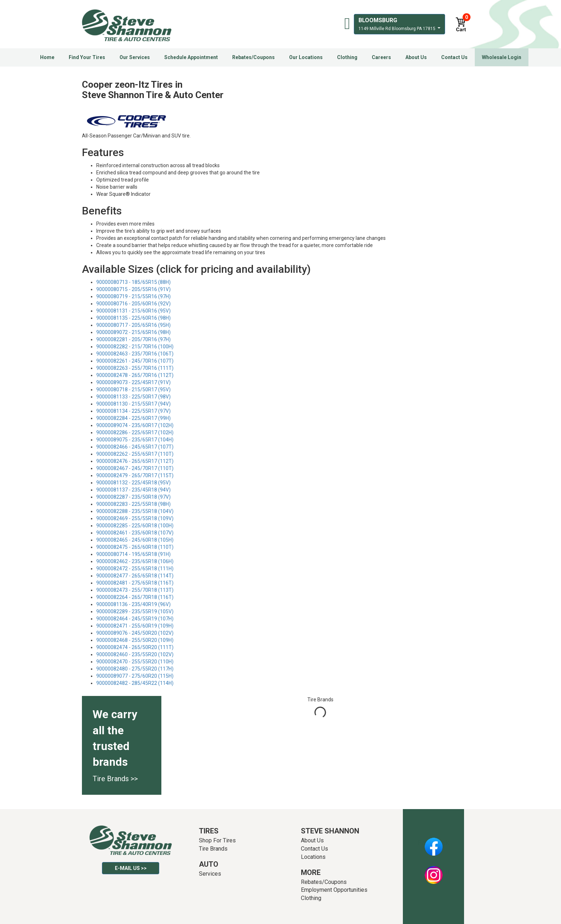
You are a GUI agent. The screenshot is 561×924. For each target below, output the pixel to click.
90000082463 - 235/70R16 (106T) (135, 354)
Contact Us (454, 57)
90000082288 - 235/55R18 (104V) (135, 511)
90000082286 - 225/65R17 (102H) (135, 432)
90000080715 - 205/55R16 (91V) (133, 289)
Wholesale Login (502, 57)
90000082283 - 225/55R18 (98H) (133, 504)
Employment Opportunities (334, 890)
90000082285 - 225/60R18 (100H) (135, 526)
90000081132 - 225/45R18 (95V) (133, 483)
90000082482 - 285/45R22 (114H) (135, 683)
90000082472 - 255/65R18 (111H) (135, 569)
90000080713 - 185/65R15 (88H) (133, 282)
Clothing (347, 57)
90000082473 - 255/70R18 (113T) (135, 590)
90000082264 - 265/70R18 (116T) (135, 597)
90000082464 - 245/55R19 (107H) (135, 619)
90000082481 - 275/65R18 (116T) (135, 583)
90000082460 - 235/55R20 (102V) (135, 654)
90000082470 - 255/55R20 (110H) (135, 662)
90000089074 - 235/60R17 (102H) (135, 425)
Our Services (135, 57)
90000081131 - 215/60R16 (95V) (133, 311)
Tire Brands (213, 849)
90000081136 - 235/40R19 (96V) (133, 604)
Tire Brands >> (115, 779)
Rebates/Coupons (253, 57)
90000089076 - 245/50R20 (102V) (135, 633)
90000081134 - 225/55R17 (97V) (133, 411)
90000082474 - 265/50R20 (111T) (135, 647)
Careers (381, 57)
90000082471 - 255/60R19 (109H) (135, 626)
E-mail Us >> (131, 868)
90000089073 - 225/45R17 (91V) (133, 382)
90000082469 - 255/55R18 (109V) (135, 518)
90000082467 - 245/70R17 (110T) (135, 468)
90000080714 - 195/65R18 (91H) (133, 554)
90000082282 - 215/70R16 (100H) (135, 347)
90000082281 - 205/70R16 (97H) (133, 339)
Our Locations (306, 57)
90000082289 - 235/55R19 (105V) (135, 611)
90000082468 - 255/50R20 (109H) (135, 640)
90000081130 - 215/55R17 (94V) (133, 404)
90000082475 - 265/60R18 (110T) (135, 547)
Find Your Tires (87, 57)
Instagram (434, 871)
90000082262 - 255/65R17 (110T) (135, 454)
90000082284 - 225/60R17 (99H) (133, 418)
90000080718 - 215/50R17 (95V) (133, 390)
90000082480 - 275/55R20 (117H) (135, 669)
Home (47, 57)
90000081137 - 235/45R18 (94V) (133, 490)
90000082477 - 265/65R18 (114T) (135, 576)
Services (210, 874)
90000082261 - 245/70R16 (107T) (135, 361)
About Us (416, 57)
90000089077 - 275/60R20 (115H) (135, 676)
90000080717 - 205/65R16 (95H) (133, 325)
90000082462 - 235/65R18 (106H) (135, 561)
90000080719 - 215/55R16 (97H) (133, 296)
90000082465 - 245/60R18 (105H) (135, 540)
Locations (313, 857)
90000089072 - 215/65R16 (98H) (133, 332)
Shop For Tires (217, 840)
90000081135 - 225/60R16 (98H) (133, 318)
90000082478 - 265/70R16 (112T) (135, 375)
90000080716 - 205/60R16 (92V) (133, 304)
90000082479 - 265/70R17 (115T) (135, 475)
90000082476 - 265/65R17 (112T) (135, 461)
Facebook (433, 843)
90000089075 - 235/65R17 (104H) (135, 440)
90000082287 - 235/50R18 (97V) (133, 497)
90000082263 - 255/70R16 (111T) (135, 368)
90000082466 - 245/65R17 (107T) (135, 447)
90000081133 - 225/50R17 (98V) (133, 397)
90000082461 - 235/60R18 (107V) (135, 533)
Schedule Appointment (191, 57)
